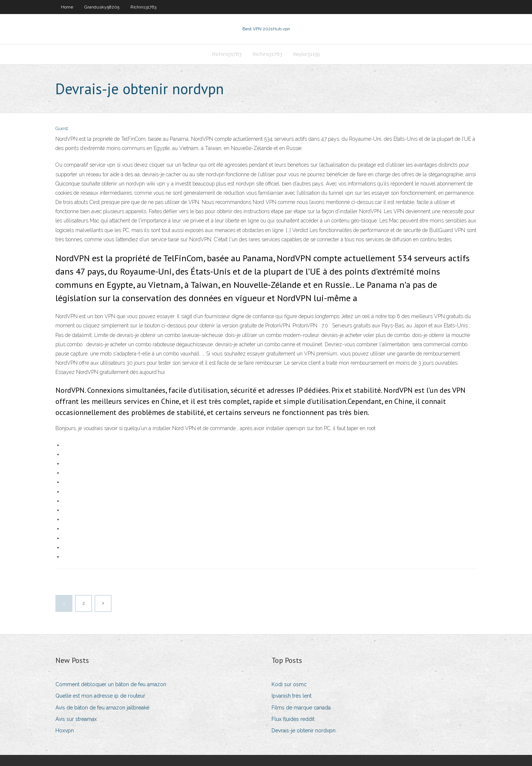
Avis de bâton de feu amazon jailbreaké (102, 708)
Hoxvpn (65, 731)
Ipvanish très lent (291, 696)
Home (67, 7)
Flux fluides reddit (293, 719)
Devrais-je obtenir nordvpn (303, 731)
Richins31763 (143, 7)
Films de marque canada (301, 708)
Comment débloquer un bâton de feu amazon (111, 684)
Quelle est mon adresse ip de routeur (100, 696)
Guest (62, 128)
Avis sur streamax (76, 719)
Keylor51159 (307, 54)
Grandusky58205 (102, 7)
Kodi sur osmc (289, 684)
